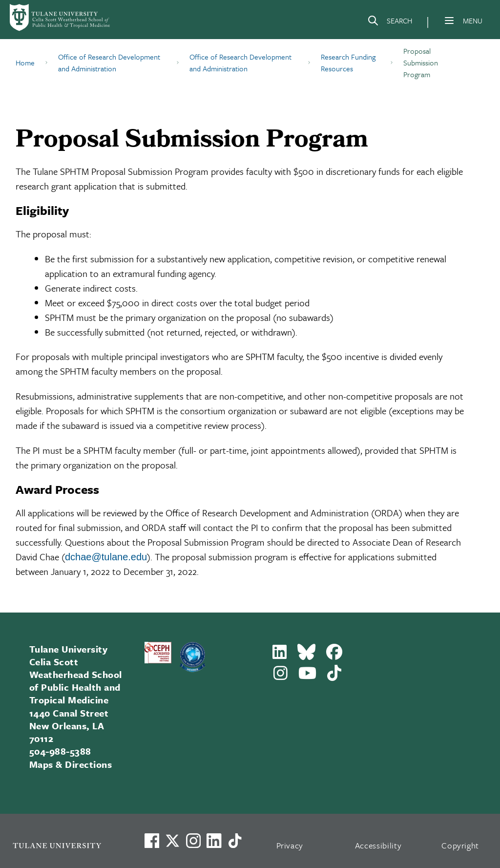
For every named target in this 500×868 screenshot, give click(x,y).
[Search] (390, 22)
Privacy (290, 845)
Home (25, 63)
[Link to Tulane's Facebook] (193, 841)
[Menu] (449, 21)
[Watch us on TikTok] (235, 841)
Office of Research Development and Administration (109, 63)
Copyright (460, 845)
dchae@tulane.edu (106, 557)
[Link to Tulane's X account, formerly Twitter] (172, 841)
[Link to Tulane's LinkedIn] (214, 841)
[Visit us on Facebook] (152, 841)
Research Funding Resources (348, 63)
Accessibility (378, 845)
